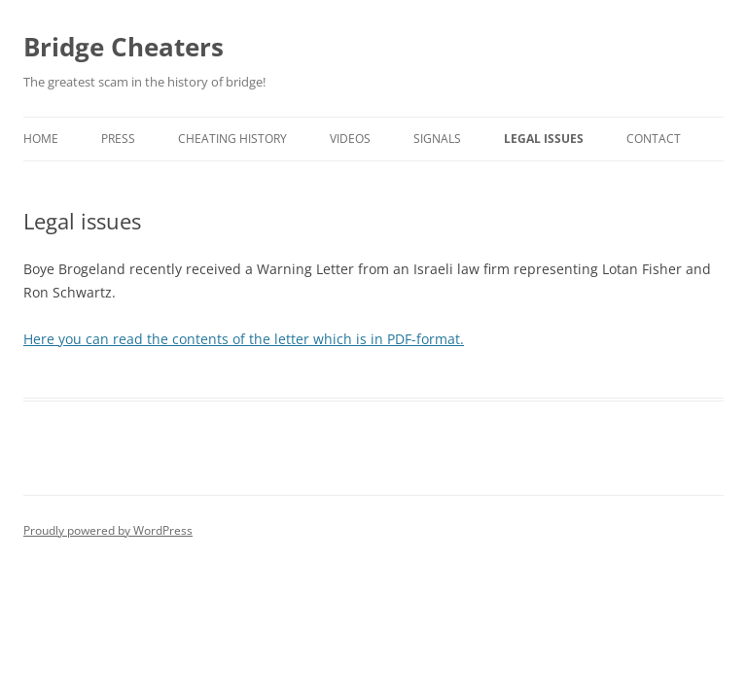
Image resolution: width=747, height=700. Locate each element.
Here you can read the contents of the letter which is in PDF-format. (244, 339)
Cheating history (232, 139)
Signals (437, 139)
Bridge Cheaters (124, 47)
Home (41, 139)
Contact (654, 139)
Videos (350, 139)
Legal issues (544, 139)
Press (118, 139)
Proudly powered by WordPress (108, 530)
